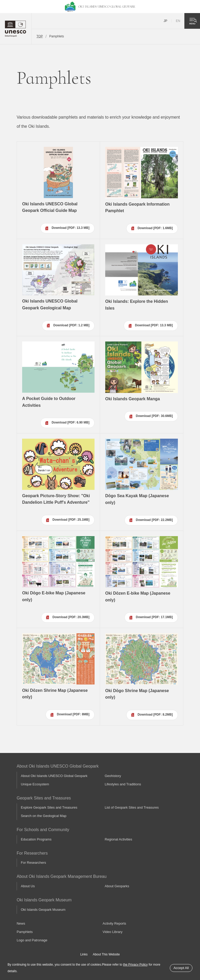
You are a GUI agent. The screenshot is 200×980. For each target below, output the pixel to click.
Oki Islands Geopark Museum (43, 910)
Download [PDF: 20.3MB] (71, 617)
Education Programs (36, 839)
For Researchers (33, 863)
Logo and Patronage (32, 940)
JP (165, 21)
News (21, 923)
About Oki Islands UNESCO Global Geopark (54, 776)
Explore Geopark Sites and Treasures (49, 807)
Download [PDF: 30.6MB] (154, 416)
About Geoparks (117, 886)
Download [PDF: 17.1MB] (154, 617)
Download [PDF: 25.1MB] (71, 520)
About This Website (106, 954)
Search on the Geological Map (44, 816)
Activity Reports (114, 923)
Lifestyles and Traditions (123, 784)
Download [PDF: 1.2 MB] (71, 325)
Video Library (113, 932)
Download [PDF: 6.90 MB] (70, 422)
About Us (28, 886)
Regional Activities (118, 839)
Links (84, 954)
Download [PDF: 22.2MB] (154, 520)
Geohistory (113, 776)
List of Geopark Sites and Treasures (132, 807)
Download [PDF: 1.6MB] (155, 228)
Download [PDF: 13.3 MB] (70, 228)
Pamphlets (25, 932)
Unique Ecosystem (35, 784)
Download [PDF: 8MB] (73, 714)
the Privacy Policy (136, 965)
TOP (40, 36)
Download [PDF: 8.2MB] (155, 715)
